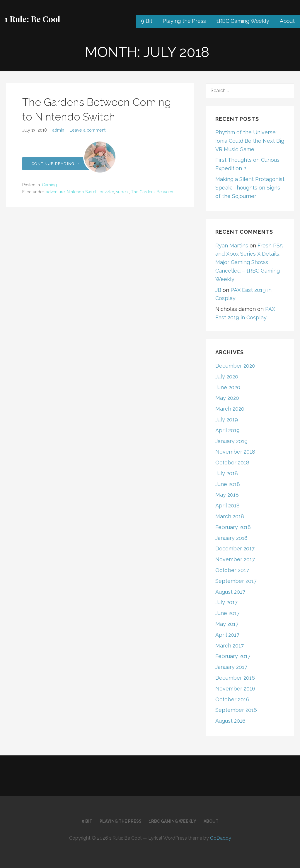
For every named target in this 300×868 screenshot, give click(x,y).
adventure (55, 192)
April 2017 (227, 635)
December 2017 (235, 548)
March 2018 (230, 516)
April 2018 (227, 506)
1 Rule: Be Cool (32, 19)
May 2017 (227, 624)
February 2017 (233, 656)
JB (218, 290)
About (287, 21)
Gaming (49, 185)
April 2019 (227, 430)
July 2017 (226, 602)
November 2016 (235, 689)
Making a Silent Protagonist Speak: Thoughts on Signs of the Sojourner (250, 188)
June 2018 (228, 484)
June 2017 (227, 613)
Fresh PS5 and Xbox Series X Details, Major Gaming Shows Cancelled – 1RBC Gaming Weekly (249, 262)
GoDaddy (221, 838)
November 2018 (235, 452)
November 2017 (235, 559)
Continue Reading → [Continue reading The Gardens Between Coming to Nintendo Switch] (56, 164)
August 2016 (230, 721)
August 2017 (230, 592)
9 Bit (146, 21)
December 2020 (235, 366)
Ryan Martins (232, 246)
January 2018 (231, 538)
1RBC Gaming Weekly (243, 21)
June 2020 (228, 387)
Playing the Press (184, 21)
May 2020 (227, 398)
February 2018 (233, 527)
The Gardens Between (152, 192)
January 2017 (231, 667)
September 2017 (236, 581)
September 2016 (236, 710)
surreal (122, 192)
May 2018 (227, 495)
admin (58, 130)
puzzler (107, 192)
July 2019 (227, 420)
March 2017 (230, 646)
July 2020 (227, 377)
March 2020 (230, 409)
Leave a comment (88, 130)
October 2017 (232, 570)
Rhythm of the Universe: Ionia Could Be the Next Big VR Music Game (250, 141)
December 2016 (235, 678)
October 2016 (232, 699)
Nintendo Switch (82, 192)
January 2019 (231, 441)
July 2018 (227, 473)
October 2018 (232, 463)
